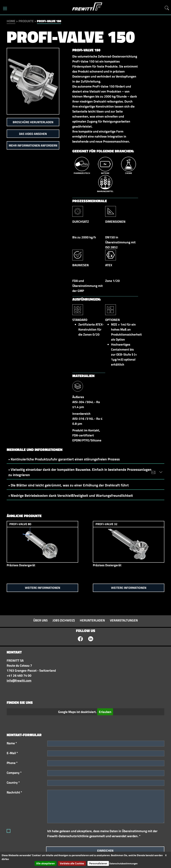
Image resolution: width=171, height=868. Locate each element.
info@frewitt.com (19, 680)
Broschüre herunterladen (33, 122)
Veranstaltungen (124, 620)
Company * (14, 773)
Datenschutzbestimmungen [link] (123, 863)
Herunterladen (92, 620)
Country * (13, 782)
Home (11, 21)
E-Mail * (12, 753)
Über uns (40, 620)
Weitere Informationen (42, 588)
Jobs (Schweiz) (64, 620)
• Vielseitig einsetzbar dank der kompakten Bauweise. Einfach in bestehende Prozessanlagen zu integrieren (84, 472)
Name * (12, 743)
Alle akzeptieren (46, 863)
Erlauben (105, 712)
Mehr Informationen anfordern (33, 145)
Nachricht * (14, 792)
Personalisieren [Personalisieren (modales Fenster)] (98, 863)
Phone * (12, 763)
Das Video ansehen (33, 134)
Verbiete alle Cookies (72, 863)
